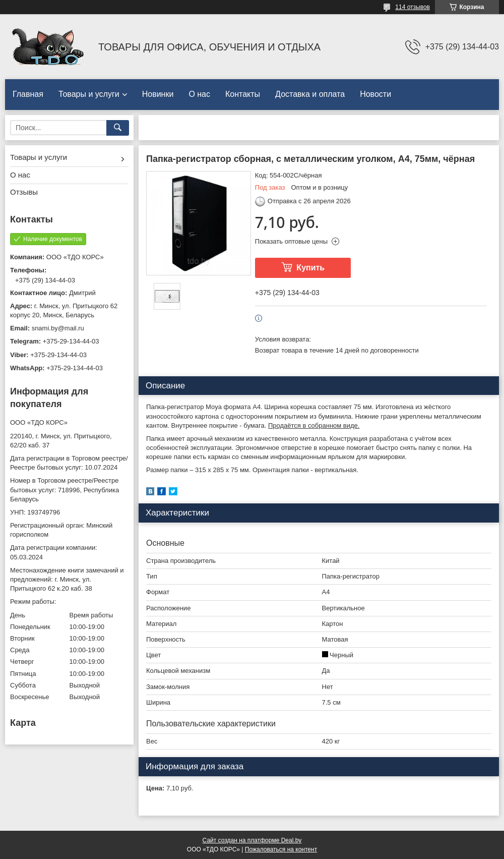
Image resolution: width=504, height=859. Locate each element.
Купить (310, 268)
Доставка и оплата (310, 94)
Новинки (158, 94)
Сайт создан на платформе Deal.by (252, 840)
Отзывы (24, 192)
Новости (375, 94)
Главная (28, 94)
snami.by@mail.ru (58, 328)
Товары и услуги (89, 94)
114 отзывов (413, 7)
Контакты (243, 94)
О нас (199, 94)
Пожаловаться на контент (281, 849)
